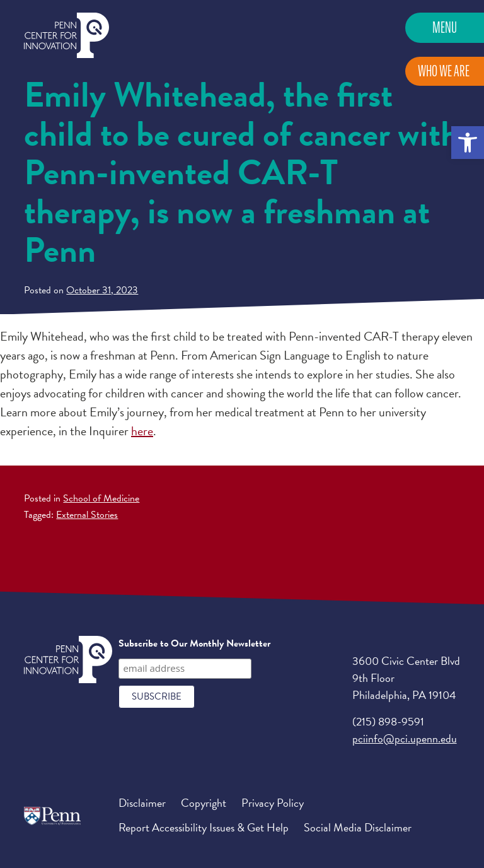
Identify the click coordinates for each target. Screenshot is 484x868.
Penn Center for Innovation (66, 36)
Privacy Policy (273, 803)
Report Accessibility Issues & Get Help (204, 827)
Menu (445, 27)
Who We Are (444, 71)
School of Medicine (101, 498)
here (142, 431)
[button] (468, 143)
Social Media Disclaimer (358, 827)
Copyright (204, 803)
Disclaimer (142, 803)
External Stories (87, 515)
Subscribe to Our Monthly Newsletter (194, 643)
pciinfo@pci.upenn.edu (405, 738)
